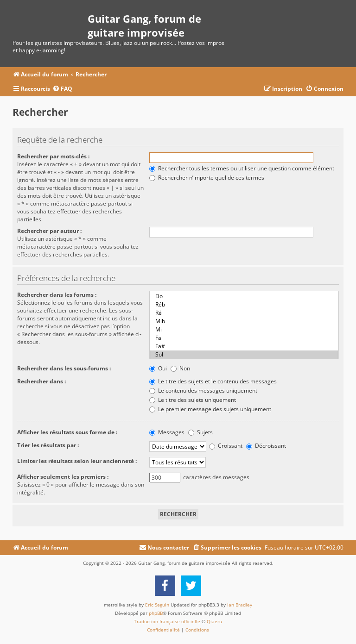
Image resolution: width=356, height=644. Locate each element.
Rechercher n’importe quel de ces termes (207, 178)
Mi (244, 330)
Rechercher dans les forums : (57, 295)
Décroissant (266, 446)
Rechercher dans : (41, 381)
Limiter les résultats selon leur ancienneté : (77, 461)
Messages (167, 432)
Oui (158, 368)
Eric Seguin (157, 605)
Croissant (226, 446)
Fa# (244, 346)
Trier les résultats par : (48, 445)
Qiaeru (214, 621)
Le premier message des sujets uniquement (210, 409)
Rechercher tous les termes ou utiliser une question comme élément (242, 168)
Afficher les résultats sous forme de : (67, 432)
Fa (244, 338)
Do (244, 296)
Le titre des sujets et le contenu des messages (213, 381)
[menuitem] (62, 89)
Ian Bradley (240, 605)
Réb (244, 305)
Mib (244, 321)
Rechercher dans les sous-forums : (64, 368)
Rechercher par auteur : (49, 231)
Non (180, 368)
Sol (244, 355)
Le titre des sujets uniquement (193, 400)
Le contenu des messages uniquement (203, 391)
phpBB (156, 613)
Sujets (200, 432)
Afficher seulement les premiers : (63, 477)
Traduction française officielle (167, 621)
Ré (244, 313)
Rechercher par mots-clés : (53, 156)
